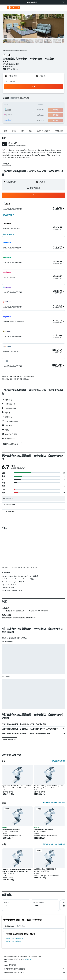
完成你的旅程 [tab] (9, 926)
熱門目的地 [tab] (21, 926)
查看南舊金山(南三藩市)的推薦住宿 (54, 844)
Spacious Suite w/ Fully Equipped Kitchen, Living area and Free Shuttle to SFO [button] (17, 787)
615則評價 (14, 69)
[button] (63, 2)
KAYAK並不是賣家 (35, 965)
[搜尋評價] (35, 499)
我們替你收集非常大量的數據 (35, 969)
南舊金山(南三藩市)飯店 (14, 941)
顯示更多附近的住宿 (59, 761)
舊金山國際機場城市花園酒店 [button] (44, 829)
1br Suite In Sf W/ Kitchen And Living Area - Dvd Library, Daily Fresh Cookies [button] (49, 787)
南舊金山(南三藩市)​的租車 (15, 938)
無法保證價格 (28, 959)
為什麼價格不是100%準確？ (35, 973)
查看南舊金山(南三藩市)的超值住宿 (54, 803)
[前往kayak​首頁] (13, 8)
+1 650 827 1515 (8, 66)
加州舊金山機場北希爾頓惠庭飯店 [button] (45, 869)
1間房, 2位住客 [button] (10, 81)
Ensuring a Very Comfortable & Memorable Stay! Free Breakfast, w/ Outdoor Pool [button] (17, 870)
